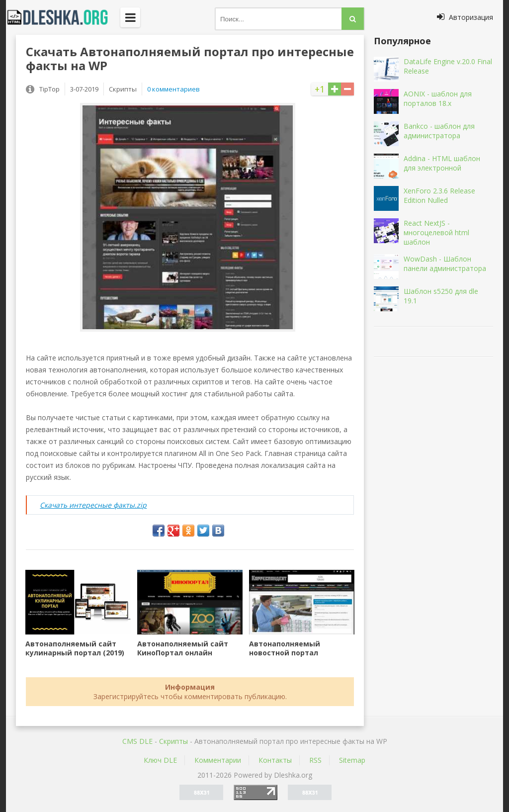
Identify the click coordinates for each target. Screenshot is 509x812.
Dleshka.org (63, 17)
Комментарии (218, 760)
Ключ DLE (160, 760)
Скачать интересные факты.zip (93, 505)
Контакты (275, 760)
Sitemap (352, 760)
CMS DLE (137, 741)
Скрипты (173, 741)
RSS (315, 760)
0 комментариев (173, 89)
